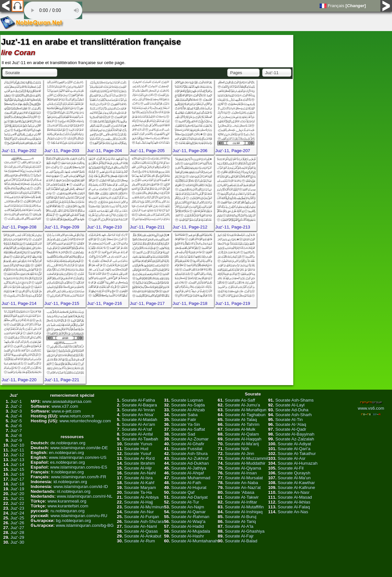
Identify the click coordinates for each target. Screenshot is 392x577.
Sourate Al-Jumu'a (243, 405)
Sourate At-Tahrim (242, 424)
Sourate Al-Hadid (188, 526)
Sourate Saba (185, 415)
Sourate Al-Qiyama (243, 468)
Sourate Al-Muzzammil (246, 458)
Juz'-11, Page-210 (105, 227)
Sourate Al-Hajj (138, 502)
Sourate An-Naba (241, 483)
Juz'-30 (17, 542)
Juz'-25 (17, 518)
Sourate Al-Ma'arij (242, 444)
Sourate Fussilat (187, 449)
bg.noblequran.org (73, 521)
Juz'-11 (17, 450)
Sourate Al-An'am (138, 424)
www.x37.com (65, 406)
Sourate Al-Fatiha (138, 400)
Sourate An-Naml (140, 526)
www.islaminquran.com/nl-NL (85, 496)
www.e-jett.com (66, 411)
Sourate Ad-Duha (292, 410)
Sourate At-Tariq (241, 522)
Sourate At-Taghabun (245, 415)
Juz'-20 (17, 494)
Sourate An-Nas (293, 512)
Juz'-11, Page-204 (105, 151)
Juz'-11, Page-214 (19, 303)
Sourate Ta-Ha (138, 492)
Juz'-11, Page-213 (233, 227)
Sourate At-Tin (289, 420)
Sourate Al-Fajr (239, 536)
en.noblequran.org (66, 453)
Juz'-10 (17, 445)
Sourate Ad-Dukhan (190, 463)
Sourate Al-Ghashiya (245, 531)
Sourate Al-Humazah (298, 463)
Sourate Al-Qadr (291, 429)
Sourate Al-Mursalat (244, 478)
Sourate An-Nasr (294, 492)
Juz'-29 (17, 537)
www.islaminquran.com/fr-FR (79, 477)
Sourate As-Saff (240, 400)
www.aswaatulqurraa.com (67, 401)
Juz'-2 (16, 406)
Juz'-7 (16, 431)
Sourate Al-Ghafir (188, 444)
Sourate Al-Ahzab (188, 410)
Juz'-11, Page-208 (19, 227)
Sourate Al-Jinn (240, 454)
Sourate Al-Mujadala (191, 531)
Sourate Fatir (184, 420)
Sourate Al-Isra (138, 478)
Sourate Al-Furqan (141, 517)
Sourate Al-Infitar (241, 502)
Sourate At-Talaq (241, 420)
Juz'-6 (16, 426)
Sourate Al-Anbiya (141, 497)
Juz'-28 (17, 533)
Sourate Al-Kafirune (297, 488)
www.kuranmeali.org (67, 501)
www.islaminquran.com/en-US (78, 457)
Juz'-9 (16, 440)
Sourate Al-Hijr (138, 468)
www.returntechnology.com (85, 421)
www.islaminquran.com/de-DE (79, 448)
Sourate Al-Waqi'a (188, 522)
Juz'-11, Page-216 (105, 303)
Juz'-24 (17, 513)
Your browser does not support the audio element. (53, 10)
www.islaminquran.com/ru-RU (79, 516)
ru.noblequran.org (67, 511)
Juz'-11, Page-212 (190, 227)
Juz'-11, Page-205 (147, 151)
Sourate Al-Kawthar (296, 483)
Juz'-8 (16, 435)
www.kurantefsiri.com (68, 506)
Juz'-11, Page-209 (62, 227)
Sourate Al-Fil (291, 468)
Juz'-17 (17, 479)
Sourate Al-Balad (241, 541)
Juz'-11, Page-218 (190, 303)
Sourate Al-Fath (186, 483)
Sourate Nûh (237, 449)
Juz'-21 (17, 499)
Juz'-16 (17, 474)
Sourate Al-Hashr (188, 536)
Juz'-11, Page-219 (233, 303)
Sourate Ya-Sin (186, 424)
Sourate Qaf (183, 492)
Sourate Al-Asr (292, 458)
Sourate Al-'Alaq (291, 424)
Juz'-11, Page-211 (147, 227)
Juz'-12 (17, 455)
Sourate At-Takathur (297, 454)
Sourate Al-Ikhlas (294, 502)
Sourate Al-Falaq (294, 507)
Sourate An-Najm (188, 507)
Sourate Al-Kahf (139, 483)
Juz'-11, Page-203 (62, 151)
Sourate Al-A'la (239, 526)
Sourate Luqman (187, 400)
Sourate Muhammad (191, 478)
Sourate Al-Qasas (141, 531)
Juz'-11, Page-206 (190, 151)
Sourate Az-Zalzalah (295, 439)
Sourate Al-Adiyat (294, 444)
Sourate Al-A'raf (137, 429)
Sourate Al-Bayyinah (295, 434)
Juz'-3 (16, 411)
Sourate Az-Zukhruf (190, 458)
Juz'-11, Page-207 (233, 151)
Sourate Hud (136, 449)
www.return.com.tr (77, 416)
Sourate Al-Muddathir (245, 463)
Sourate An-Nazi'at (243, 488)
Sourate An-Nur (139, 512)
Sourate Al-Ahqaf (188, 473)
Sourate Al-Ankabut (143, 536)
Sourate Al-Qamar (189, 512)
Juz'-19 (17, 489)
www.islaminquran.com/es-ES (79, 467)
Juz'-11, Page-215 (62, 303)
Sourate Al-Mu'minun (144, 507)
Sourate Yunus (138, 444)
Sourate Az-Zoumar (190, 439)
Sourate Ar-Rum (140, 541)
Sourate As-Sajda (188, 405)
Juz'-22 (17, 503)
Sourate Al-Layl (290, 405)
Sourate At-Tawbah (140, 439)
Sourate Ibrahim (139, 463)
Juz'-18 (17, 484)
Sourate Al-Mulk (240, 429)
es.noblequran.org (67, 462)
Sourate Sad (183, 434)
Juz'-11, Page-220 (19, 380)
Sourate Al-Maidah (140, 420)
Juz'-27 (17, 528)
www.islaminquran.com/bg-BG (85, 525)
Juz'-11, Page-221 (62, 380)
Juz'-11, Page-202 (19, 151)
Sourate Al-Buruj (241, 517)
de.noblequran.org (68, 443)
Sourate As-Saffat (188, 429)
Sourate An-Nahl (140, 473)
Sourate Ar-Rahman (190, 517)
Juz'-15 (17, 469)
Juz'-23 (17, 508)
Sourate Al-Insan (241, 473)
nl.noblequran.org (74, 491)
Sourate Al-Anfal (137, 434)
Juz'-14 (17, 465)
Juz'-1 (16, 401)
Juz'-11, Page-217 (147, 303)
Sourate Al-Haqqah (243, 439)
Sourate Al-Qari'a (294, 449)
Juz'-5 (16, 421)
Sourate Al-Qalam (242, 434)
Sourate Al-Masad (295, 497)
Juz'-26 (17, 523)
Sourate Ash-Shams (294, 400)
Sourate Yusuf (138, 454)
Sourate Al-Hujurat (189, 488)
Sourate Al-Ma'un (294, 478)
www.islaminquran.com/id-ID (81, 487)
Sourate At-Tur (185, 502)
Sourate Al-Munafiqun (246, 410)
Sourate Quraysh (294, 473)
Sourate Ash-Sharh (293, 415)
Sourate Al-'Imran (138, 410)
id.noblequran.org (70, 482)
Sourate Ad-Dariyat (190, 497)
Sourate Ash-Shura (190, 454)
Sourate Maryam (140, 488)
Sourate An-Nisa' (138, 415)
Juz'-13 (17, 460)
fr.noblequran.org (67, 472)
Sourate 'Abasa (240, 492)
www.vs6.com (371, 408)
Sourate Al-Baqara (139, 405)
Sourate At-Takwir (242, 497)
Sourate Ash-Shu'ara (144, 522)
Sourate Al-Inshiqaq (244, 512)
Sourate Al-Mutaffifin (244, 507)
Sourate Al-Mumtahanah (195, 541)
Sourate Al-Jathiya (189, 468)
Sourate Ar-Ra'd (139, 458)
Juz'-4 (16, 416)
